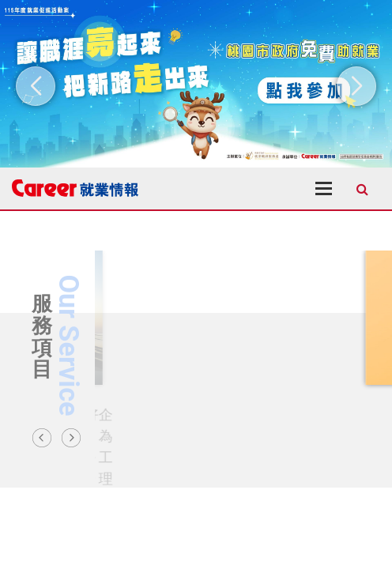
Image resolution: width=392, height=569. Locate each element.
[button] (36, 86)
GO (110, 419)
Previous (42, 438)
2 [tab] (202, 476)
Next (71, 438)
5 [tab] (250, 476)
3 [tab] (218, 476)
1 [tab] (187, 476)
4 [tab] (234, 476)
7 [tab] (281, 476)
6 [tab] (266, 476)
